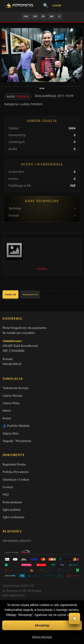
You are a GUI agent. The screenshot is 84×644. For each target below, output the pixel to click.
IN (43, 16)
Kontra (7, 418)
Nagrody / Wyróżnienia (17, 441)
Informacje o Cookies (16, 480)
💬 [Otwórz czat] (75, 619)
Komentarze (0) (30, 294)
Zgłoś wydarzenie (14, 517)
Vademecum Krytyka (16, 388)
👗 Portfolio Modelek (16, 426)
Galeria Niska (11, 403)
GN (35, 16)
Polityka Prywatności (16, 472)
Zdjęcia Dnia (11, 433)
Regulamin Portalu (14, 464)
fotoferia (23, 96)
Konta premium (12, 502)
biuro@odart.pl (12, 364)
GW (26, 16)
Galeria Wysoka (12, 396)
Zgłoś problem (12, 510)
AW (52, 16)
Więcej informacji (42, 637)
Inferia (7, 411)
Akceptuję (42, 625)
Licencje (8, 487)
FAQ (6, 495)
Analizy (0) (10, 294)
